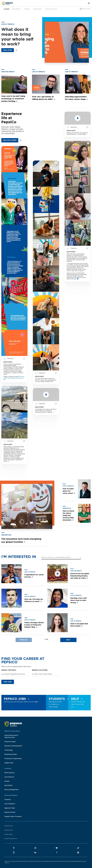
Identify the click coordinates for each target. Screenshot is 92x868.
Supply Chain (9, 763)
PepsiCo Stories (10, 812)
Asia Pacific (8, 785)
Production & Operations (13, 759)
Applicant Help (10, 808)
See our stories (10, 140)
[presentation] (24, 640)
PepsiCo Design (9, 834)
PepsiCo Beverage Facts (11, 839)
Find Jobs (8, 682)
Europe (7, 781)
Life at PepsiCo (17, 8)
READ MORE (8, 50)
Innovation (28, 8)
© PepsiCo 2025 (9, 826)
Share (24, 358)
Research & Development (13, 746)
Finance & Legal (10, 742)
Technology (8, 750)
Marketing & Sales (11, 754)
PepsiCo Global (8, 830)
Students (8, 800)
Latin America (9, 777)
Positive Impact (38, 8)
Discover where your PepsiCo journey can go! (14, 378)
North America (9, 773)
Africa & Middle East (12, 790)
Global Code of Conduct (13, 817)
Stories (7, 9)
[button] (61, 558)
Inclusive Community (52, 8)
